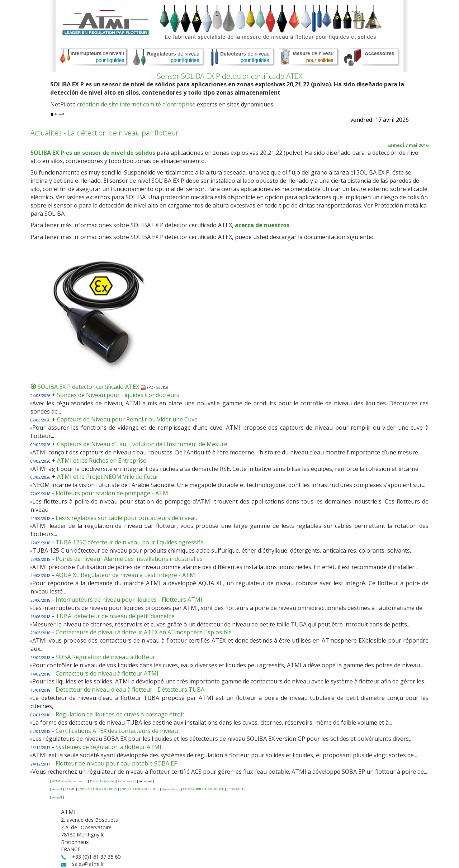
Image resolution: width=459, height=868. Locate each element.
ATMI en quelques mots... (69, 781)
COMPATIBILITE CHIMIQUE (203, 789)
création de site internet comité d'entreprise (136, 104)
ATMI (71, 789)
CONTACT (236, 789)
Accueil (57, 789)
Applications (170, 789)
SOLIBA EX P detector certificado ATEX (92, 387)
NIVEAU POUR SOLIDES (139, 789)
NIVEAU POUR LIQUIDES (98, 789)
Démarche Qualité (102, 781)
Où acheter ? (126, 781)
